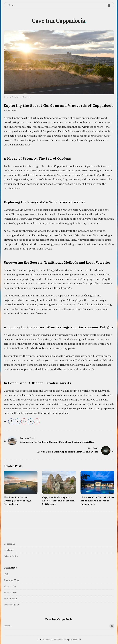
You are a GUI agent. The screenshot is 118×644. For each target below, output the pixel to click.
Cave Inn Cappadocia (58, 21)
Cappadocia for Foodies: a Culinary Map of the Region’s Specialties (57, 442)
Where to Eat (11, 599)
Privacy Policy (11, 556)
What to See (11, 110)
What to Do (10, 586)
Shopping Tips (11, 580)
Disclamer (9, 550)
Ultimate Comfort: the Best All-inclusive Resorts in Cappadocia (97, 501)
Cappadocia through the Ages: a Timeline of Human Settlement (58, 501)
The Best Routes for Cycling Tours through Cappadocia (18, 501)
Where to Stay (11, 605)
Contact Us (10, 544)
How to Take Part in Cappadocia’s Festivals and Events (68, 452)
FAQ (6, 574)
